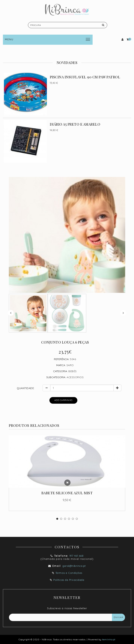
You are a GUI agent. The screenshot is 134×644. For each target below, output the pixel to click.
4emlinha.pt (109, 639)
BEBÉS (73, 371)
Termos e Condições (69, 573)
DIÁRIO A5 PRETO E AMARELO (75, 124)
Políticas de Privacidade (69, 580)
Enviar (118, 617)
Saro (70, 365)
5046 (73, 359)
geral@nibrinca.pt (74, 566)
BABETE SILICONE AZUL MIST (67, 493)
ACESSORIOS (75, 377)
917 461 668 (76, 556)
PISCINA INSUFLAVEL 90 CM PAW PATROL (85, 77)
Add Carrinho (63, 400)
